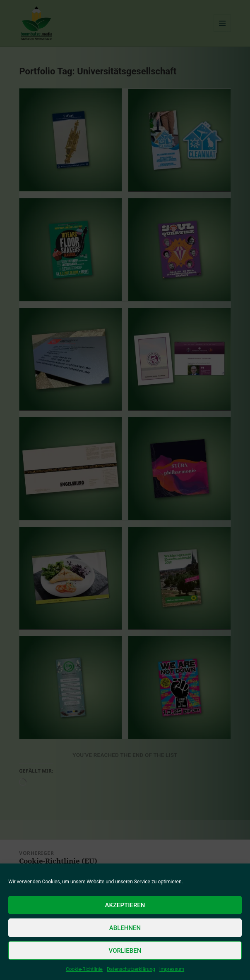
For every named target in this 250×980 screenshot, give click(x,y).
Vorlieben (125, 951)
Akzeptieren (125, 905)
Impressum (172, 969)
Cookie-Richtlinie (84, 969)
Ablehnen (125, 928)
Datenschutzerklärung (131, 969)
